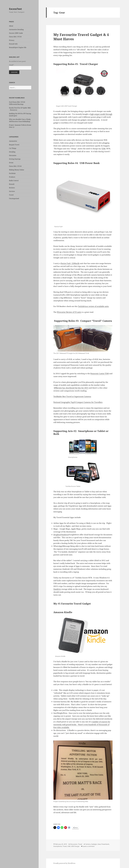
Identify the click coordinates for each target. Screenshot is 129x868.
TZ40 (103, 149)
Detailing (12, 152)
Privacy (12, 40)
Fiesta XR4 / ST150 (15, 37)
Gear (99, 844)
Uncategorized (14, 198)
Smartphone (58, 846)
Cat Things (13, 148)
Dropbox (57, 535)
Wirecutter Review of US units (69, 312)
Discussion (13, 155)
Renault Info (13, 44)
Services (12, 191)
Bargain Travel (14, 145)
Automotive (13, 141)
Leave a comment (89, 846)
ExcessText (15, 9)
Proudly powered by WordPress (64, 863)
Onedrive (65, 535)
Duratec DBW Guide (16, 33)
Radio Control (14, 181)
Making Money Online (17, 170)
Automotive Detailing (16, 30)
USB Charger (75, 846)
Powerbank (105, 844)
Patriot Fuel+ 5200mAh (70, 263)
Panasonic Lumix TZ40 (100, 374)
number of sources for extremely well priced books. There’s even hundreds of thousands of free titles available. (82, 725)
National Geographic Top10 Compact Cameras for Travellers (78, 402)
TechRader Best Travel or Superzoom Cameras (72, 397)
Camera (88, 844)
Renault (12, 184)
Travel (11, 195)
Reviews (12, 188)
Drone (11, 163)
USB (69, 846)
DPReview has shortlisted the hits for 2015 (71, 388)
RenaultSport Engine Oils (18, 47)
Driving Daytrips (15, 159)
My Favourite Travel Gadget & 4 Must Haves (81, 37)
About (11, 26)
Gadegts (94, 844)
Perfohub (12, 173)
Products (12, 177)
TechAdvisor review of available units (93, 306)
